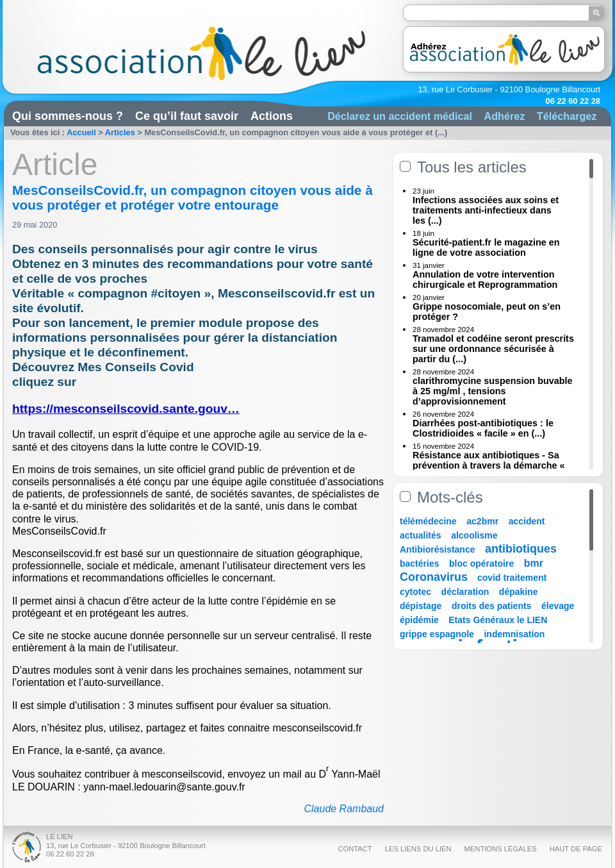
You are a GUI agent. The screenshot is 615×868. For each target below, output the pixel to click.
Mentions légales (501, 849)
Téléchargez (567, 116)
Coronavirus (435, 577)
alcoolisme (474, 535)
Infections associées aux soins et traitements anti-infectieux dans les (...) (486, 210)
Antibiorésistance (437, 549)
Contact (355, 849)
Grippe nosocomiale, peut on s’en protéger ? (487, 312)
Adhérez (504, 116)
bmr (534, 563)
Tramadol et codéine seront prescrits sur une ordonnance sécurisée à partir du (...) (493, 349)
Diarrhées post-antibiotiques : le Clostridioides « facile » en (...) (483, 428)
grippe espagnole (437, 634)
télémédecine (428, 521)
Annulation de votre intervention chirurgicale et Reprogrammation (485, 280)
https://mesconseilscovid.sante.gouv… (126, 409)
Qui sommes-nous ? (68, 116)
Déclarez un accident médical (400, 116)
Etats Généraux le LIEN (498, 620)
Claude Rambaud (344, 809)
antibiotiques (521, 549)
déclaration (465, 592)
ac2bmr (482, 521)
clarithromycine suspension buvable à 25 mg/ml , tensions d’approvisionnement (493, 391)
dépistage (421, 606)
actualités (421, 535)
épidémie (419, 620)
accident (527, 521)
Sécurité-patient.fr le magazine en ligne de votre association (486, 247)
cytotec (415, 592)
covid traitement (512, 578)
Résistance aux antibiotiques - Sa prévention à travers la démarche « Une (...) (489, 465)
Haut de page (576, 849)
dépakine (519, 592)
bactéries (419, 563)
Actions (272, 116)
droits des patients (491, 606)
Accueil (81, 132)
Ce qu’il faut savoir (187, 116)
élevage (558, 606)
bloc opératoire (481, 563)
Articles (120, 132)
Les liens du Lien (418, 849)
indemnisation (514, 634)
